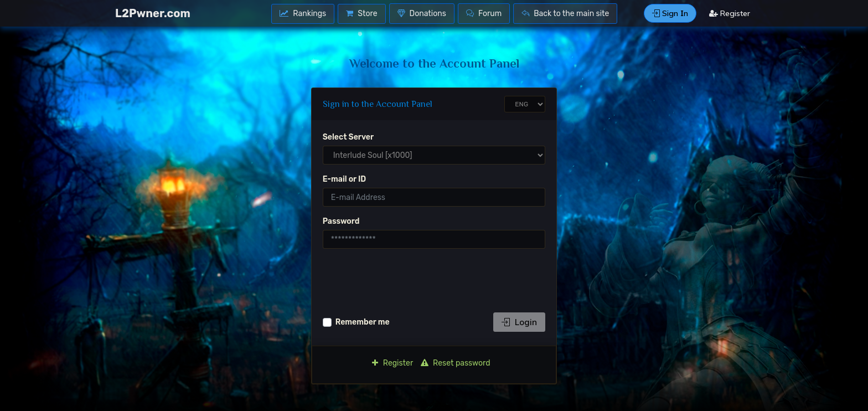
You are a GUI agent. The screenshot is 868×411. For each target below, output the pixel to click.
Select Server (348, 137)
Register (730, 13)
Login (519, 322)
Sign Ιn (670, 13)
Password (341, 221)
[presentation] (407, 279)
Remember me (363, 322)
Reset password (456, 363)
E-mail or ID (345, 179)
